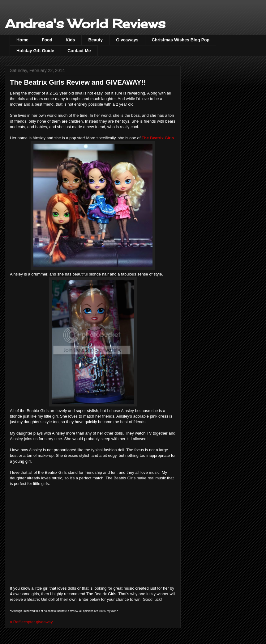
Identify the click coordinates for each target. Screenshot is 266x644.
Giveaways (127, 40)
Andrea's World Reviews (85, 24)
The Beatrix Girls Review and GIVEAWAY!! (78, 82)
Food (47, 40)
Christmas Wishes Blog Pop (181, 40)
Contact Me (79, 51)
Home (22, 40)
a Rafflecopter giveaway (31, 622)
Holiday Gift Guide (35, 51)
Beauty (95, 40)
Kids (70, 40)
